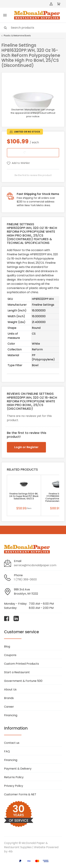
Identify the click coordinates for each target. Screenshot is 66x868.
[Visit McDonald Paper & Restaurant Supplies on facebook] (7, 618)
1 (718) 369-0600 (25, 579)
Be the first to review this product (33, 175)
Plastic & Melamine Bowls (17, 36)
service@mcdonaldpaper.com (35, 565)
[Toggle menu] (5, 15)
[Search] (33, 28)
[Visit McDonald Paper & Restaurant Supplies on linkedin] (16, 618)
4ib (10, 851)
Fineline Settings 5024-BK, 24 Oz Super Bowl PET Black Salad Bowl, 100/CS (24, 496)
